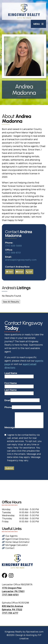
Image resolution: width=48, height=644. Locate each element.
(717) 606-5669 (13, 246)
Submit (9, 468)
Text (9, 272)
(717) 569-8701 (13, 253)
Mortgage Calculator (15, 545)
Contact (8, 548)
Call (29, 272)
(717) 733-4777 (10, 613)
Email (20, 272)
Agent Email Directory (16, 539)
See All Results (11, 302)
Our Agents (10, 536)
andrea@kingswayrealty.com (21, 260)
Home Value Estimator (16, 542)
